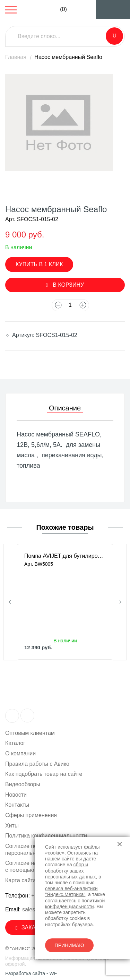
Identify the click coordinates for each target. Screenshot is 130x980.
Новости (16, 795)
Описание (65, 408)
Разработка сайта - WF (31, 973)
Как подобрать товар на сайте (44, 774)
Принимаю (70, 945)
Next (120, 602)
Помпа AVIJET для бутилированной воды (65, 556)
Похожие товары (65, 527)
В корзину (65, 285)
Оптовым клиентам (30, 733)
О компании (20, 753)
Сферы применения (31, 815)
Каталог (15, 743)
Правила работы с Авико (37, 764)
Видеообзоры (23, 784)
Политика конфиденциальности (46, 836)
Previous (10, 602)
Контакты (17, 805)
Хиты (12, 826)
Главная (16, 57)
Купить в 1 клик (39, 264)
